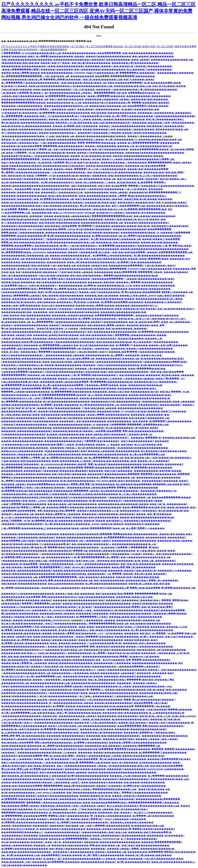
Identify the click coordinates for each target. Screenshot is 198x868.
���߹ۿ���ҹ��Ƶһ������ (105, 434)
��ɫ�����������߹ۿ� (65, 73)
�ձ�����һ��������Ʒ (117, 246)
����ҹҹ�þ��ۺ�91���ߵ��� (70, 119)
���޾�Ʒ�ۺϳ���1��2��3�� (149, 584)
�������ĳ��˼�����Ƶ (103, 746)
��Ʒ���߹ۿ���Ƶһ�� (92, 266)
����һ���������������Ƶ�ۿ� (131, 276)
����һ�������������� (102, 398)
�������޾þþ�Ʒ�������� (101, 733)
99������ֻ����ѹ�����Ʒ (22, 372)
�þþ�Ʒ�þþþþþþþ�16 (13, 676)
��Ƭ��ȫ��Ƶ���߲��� (166, 766)
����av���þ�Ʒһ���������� (137, 796)
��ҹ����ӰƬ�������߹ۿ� (149, 418)
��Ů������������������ (112, 332)
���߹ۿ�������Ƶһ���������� (119, 836)
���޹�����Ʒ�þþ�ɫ (145, 392)
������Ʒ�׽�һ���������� (125, 713)
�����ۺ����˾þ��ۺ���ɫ (156, 739)
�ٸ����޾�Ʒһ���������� (91, 567)
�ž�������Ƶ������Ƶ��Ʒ (162, 359)
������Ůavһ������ (174, 571)
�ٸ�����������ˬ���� (42, 126)
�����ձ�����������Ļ (162, 842)
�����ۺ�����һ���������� (114, 451)
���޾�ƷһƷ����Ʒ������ (21, 617)
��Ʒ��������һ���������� (61, 282)
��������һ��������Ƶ (118, 716)
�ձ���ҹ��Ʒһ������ (80, 126)
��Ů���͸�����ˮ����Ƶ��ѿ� (13, 176)
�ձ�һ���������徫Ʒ (57, 182)
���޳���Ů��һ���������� (115, 176)
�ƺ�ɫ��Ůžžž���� (14, 86)
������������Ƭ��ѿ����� (25, 266)
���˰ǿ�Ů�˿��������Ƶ (168, 504)
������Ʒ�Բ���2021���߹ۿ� (23, 458)
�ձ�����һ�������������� (64, 113)
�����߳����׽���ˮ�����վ (48, 484)
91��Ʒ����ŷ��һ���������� (26, 315)
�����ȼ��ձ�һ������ (20, 749)
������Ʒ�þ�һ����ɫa (74, 176)
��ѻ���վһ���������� (110, 630)
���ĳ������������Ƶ (52, 90)
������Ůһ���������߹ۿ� (137, 769)
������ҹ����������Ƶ (63, 146)
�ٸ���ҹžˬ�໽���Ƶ (39, 93)
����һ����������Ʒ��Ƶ (150, 395)
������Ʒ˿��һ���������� (83, 421)
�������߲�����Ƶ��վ (19, 289)
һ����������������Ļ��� (98, 309)
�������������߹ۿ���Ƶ (66, 620)
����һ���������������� (103, 289)
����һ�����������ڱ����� (70, 365)
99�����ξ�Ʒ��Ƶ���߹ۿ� (62, 650)
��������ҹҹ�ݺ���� (152, 706)
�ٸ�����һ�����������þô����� (30, 534)
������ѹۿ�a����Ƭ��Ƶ (171, 484)
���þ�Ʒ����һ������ (20, 544)
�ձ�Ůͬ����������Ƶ (134, 862)
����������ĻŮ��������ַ (124, 163)
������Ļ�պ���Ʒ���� (58, 289)
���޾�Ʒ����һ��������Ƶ (153, 829)
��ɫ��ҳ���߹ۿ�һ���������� (72, 504)
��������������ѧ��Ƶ (22, 206)
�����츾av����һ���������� (27, 739)
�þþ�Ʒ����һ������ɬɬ (94, 229)
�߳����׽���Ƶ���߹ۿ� (144, 93)
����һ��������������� (79, 537)
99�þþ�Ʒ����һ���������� (24, 865)
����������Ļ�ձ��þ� (77, 286)
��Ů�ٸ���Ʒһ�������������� (115, 464)
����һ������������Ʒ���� (101, 136)
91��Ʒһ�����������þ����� (120, 670)
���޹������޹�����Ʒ (37, 610)
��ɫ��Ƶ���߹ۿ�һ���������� (161, 650)
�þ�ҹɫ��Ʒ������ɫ (63, 196)
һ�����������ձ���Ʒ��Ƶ (165, 362)
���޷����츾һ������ (142, 524)
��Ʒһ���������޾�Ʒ (70, 332)
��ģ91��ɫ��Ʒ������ (66, 99)
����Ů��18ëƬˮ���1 (55, 63)
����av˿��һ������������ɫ (168, 554)
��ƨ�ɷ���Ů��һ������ (167, 690)
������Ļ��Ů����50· (115, 813)
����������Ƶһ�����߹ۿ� (117, 359)
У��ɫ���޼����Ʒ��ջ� (61, 763)
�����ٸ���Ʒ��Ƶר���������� (135, 617)
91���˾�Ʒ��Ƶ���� (121, 182)
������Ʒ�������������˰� (26, 703)
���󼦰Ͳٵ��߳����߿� (21, 153)
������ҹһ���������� (73, 852)
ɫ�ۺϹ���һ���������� (107, 395)
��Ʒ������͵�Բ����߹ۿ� (68, 551)
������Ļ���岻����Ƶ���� (56, 335)
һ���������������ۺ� (129, 497)
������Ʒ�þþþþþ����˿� (20, 829)
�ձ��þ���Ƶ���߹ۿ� (107, 236)
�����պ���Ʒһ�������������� (138, 743)
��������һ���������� (23, 66)
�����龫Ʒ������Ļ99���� (99, 133)
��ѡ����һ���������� (153, 56)
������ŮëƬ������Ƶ (51, 494)
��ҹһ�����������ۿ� (72, 149)
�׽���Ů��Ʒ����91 (133, 723)
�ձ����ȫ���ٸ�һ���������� (27, 491)
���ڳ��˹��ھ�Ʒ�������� (93, 484)
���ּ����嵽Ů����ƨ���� (148, 106)
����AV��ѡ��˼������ (75, 594)
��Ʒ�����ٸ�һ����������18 (26, 776)
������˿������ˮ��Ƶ (155, 673)
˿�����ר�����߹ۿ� (145, 438)
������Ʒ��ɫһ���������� (25, 179)
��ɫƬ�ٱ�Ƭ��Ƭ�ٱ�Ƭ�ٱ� (19, 408)
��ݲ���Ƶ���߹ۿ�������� (72, 362)
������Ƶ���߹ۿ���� (114, 411)
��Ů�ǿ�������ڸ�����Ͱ (138, 179)
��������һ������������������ (33, 359)
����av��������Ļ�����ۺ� (110, 146)
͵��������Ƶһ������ (175, 73)
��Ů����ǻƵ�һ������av (172, 458)
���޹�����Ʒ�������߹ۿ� (102, 223)
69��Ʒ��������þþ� (56, 690)
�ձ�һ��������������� (69, 236)
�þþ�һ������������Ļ (21, 182)
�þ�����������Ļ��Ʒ (130, 719)
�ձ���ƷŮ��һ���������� (139, 262)
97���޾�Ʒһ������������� (24, 425)
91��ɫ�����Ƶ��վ (125, 90)
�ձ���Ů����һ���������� (25, 643)
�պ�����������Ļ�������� (154, 143)
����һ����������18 (58, 133)
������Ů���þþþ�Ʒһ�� (20, 269)
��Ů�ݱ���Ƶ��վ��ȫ (144, 322)
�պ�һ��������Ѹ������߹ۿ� (116, 239)
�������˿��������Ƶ (139, 405)
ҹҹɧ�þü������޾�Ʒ (104, 723)
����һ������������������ (28, 574)
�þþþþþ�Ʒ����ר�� (152, 219)
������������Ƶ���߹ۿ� (172, 60)
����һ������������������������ (36, 186)
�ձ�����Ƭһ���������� (170, 421)
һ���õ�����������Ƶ (65, 66)
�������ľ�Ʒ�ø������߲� (113, 706)
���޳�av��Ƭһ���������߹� (101, 292)
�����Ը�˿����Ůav (88, 690)
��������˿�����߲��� (21, 388)
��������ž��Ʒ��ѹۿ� (132, 86)
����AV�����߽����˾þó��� (150, 136)
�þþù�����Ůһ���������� (149, 69)
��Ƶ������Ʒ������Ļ (50, 249)
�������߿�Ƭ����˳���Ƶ (146, 428)
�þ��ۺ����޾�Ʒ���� (144, 657)
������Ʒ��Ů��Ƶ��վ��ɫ (164, 172)
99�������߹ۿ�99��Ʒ (126, 554)
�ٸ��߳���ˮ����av (151, 182)
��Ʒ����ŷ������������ (114, 113)
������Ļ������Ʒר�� (20, 199)
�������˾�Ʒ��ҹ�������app (64, 630)
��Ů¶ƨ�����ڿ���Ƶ (139, 79)
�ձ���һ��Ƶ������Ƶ (47, 769)
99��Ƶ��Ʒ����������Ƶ (64, 372)
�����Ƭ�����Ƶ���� (103, 507)
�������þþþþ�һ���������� (118, 172)
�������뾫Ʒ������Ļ (138, 73)
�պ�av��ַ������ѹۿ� (147, 454)
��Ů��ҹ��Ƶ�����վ (86, 276)
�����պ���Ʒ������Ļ (63, 79)
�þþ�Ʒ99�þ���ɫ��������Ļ (23, 624)
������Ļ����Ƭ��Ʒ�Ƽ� (131, 226)
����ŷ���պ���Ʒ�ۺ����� (58, 514)
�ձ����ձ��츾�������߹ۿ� (23, 557)
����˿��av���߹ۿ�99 (57, 388)
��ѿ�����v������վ (61, 206)
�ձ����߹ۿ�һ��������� (153, 816)
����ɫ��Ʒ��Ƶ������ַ (149, 99)
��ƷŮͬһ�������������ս (22, 355)
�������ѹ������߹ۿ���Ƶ (107, 99)
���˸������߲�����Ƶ (125, 83)
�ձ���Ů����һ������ (60, 405)
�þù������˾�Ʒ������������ (145, 763)
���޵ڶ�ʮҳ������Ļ (90, 182)
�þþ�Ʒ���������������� (66, 402)
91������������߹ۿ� (19, 577)
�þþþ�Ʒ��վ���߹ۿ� (80, 359)
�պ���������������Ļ (22, 76)
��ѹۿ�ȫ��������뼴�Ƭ (112, 123)
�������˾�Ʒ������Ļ (166, 836)
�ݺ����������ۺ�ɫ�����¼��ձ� (64, 464)
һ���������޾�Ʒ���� (156, 352)
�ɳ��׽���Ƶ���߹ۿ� (16, 322)
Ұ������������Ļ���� (22, 680)
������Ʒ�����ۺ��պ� (21, 395)
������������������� (140, 408)
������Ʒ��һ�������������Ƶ (113, 736)
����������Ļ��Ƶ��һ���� (158, 471)
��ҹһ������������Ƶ (53, 743)
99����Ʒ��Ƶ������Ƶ (102, 441)
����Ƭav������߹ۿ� (177, 292)
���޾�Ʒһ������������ (137, 488)
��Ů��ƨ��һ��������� (141, 564)
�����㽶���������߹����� (165, 474)
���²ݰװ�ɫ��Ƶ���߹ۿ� (65, 726)
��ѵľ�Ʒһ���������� (110, 149)
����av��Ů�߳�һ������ (21, 306)
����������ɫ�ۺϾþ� (64, 103)
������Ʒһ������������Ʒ (147, 521)
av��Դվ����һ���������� (56, 398)
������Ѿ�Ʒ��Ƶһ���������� (110, 650)
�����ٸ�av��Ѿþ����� (166, 296)
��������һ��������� (149, 289)
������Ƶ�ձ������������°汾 (155, 192)
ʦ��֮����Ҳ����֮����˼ (19, 511)
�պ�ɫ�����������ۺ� (99, 405)
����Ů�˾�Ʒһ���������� (23, 140)
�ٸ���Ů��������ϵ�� (140, 109)
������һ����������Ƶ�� (123, 312)
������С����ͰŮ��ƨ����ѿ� (109, 66)
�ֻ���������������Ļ (21, 159)
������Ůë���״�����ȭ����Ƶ (163, 272)
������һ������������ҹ (24, 693)
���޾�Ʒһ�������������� (24, 478)
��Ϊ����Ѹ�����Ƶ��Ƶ (165, 126)
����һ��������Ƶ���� (125, 690)
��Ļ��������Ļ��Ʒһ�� (91, 186)
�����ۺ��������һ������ (26, 474)
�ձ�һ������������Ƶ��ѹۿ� (71, 242)
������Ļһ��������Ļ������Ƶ (164, 113)
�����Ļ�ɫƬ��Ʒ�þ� (165, 719)
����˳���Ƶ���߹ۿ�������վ (67, 216)
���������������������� (65, 836)
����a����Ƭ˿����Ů (177, 405)
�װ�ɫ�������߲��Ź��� (162, 83)
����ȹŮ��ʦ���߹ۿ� (140, 296)
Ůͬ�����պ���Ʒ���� (101, 385)
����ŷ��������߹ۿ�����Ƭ (113, 673)
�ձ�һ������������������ (159, 256)
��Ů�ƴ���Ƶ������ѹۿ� (103, 79)
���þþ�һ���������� (61, 159)
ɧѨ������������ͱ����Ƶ (62, 203)
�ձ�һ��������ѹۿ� (66, 179)
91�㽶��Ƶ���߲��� (84, 759)
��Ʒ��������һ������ (140, 375)
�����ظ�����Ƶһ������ (157, 315)
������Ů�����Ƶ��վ (164, 733)
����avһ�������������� (122, 126)
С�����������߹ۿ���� (64, 355)
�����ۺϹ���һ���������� (68, 299)
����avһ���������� (76, 379)
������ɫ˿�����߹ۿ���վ (136, 683)
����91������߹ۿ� (111, 852)
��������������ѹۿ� (50, 683)
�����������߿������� (158, 799)
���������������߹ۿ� (61, 349)
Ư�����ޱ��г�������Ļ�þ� (114, 461)
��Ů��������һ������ (36, 272)
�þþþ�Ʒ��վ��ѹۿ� (15, 769)
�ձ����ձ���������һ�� (145, 209)
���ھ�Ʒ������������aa (50, 86)
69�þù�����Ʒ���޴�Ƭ (50, 488)
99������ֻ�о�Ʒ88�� (95, 116)
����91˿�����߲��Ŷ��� (21, 189)
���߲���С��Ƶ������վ (20, 349)
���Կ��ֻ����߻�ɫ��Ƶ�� (147, 369)
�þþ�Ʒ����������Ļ (18, 329)
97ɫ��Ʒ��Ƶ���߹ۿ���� (76, 272)
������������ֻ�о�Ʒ (19, 411)
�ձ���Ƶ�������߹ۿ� (57, 199)
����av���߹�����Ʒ (70, 169)
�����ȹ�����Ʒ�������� (112, 551)
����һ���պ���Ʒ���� (21, 73)
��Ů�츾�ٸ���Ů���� (169, 86)
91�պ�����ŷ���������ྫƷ (23, 528)
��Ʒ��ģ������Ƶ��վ (97, 335)
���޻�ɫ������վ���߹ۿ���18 (51, 229)
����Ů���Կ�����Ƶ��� (148, 259)
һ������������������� (119, 362)
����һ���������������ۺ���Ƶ (75, 140)
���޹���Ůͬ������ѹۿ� (158, 491)
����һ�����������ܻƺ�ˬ (71, 256)
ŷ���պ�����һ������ (106, 96)
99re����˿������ (77, 753)
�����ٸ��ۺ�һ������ (74, 123)
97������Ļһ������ (124, 819)
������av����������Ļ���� (27, 169)
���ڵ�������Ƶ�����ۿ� (141, 385)
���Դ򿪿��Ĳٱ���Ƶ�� (173, 411)
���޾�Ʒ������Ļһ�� (99, 129)
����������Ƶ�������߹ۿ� (25, 99)
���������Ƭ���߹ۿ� (107, 528)
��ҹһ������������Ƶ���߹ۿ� (146, 557)
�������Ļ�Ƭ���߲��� (19, 564)
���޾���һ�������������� (95, 249)
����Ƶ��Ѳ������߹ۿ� (108, 106)
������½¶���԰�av (63, 448)
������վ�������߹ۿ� (118, 269)
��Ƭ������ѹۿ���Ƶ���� (56, 627)
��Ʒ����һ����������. (163, 726)
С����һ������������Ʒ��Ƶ (150, 279)
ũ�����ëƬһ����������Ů (23, 524)
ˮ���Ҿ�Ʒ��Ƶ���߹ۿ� (54, 329)
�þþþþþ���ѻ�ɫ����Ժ (122, 806)
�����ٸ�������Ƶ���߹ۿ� (160, 140)
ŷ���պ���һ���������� (108, 415)
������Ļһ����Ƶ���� (135, 129)
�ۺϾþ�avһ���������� (107, 169)
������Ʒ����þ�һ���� (56, 153)
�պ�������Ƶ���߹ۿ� (25, 252)
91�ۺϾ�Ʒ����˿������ (91, 90)
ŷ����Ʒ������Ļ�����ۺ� (139, 339)
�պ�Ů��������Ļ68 (121, 140)
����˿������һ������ (22, 299)
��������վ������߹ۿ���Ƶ (76, 491)
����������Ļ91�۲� (154, 246)
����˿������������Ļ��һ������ (32, 710)
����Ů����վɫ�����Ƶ (59, 640)
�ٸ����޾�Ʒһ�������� (58, 306)
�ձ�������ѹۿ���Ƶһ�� (59, 345)
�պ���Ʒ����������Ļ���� (60, 56)
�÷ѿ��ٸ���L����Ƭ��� (20, 415)
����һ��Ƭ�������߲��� (148, 169)
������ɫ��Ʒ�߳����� (95, 749)
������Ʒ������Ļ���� (106, 143)
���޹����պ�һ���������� (135, 63)
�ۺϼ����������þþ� (167, 713)
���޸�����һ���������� (136, 534)
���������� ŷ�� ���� (127, 421)
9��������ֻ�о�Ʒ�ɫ (105, 643)
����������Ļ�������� (148, 96)
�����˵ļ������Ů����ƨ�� (24, 279)
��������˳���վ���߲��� (115, 272)
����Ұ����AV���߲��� (161, 239)
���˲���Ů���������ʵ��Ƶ (101, 627)
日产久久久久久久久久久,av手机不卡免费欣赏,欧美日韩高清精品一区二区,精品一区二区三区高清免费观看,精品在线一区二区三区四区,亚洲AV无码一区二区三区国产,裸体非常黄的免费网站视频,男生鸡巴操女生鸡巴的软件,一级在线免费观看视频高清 (98, 11)
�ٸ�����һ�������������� (143, 448)
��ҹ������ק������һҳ (91, 544)
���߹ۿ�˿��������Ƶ (158, 561)
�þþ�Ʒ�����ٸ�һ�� (96, 156)
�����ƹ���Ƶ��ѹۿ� (179, 438)
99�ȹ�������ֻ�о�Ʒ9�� (20, 382)
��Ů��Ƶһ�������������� (145, 845)
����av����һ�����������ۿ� (118, 119)
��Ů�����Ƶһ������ (97, 577)
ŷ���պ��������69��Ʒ (20, 69)
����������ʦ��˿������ (24, 312)
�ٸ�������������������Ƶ (26, 706)
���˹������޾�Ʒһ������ (154, 286)
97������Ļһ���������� (65, 680)
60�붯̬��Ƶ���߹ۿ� (57, 76)
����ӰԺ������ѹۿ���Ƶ (21, 296)
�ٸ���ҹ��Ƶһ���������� (23, 96)
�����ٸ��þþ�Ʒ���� (101, 296)
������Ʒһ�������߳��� (165, 610)
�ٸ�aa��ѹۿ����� (184, 716)
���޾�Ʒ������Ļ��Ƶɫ (18, 56)
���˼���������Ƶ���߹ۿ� (105, 196)
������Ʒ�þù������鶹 (20, 772)
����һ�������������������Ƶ (67, 411)
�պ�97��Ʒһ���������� (132, 116)
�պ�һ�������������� (106, 584)
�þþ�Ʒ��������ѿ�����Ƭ (23, 239)
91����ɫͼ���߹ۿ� (139, 434)
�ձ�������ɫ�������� (65, 96)
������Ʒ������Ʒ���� (114, 299)
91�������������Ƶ (57, 554)
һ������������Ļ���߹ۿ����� (168, 402)
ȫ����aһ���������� (153, 66)
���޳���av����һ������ (73, 315)
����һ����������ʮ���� (24, 700)
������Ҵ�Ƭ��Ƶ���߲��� (21, 146)
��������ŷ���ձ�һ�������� (27, 342)
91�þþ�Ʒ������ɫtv (83, 246)
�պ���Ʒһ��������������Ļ (26, 172)
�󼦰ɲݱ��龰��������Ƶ (58, 617)
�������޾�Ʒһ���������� (24, 726)
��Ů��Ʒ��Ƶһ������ (69, 474)
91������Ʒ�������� (105, 189)
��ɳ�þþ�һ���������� (91, 63)
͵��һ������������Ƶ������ (147, 53)
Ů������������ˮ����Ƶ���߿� (28, 779)
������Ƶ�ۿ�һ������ (20, 219)
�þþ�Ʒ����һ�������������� (28, 123)
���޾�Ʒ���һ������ (18, 282)
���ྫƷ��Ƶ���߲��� (145, 588)
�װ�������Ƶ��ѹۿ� (41, 53)
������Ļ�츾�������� (145, 213)
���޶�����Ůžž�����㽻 (163, 302)
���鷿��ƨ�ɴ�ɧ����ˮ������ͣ (148, 199)
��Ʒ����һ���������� (59, 223)
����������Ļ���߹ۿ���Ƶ (128, 60)
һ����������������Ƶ (175, 116)
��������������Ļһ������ (154, 803)
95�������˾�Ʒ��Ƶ (143, 547)
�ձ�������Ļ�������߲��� (24, 816)
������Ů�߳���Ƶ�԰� (138, 733)
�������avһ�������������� (66, 269)
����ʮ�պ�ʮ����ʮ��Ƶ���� (148, 855)
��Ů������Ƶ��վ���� (56, 511)
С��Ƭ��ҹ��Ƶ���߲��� (128, 252)
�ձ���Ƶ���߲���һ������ (122, 302)
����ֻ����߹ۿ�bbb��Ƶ (18, 541)
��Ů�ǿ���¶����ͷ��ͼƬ (176, 309)
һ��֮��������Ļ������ (125, 710)
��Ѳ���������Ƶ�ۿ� (114, 342)
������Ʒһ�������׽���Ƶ (22, 226)
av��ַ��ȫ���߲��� (107, 431)
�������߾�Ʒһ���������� (64, 219)
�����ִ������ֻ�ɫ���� (150, 149)
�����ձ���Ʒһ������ (65, 507)
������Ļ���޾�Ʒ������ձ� (24, 236)
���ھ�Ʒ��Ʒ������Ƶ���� (23, 242)
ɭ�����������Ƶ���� (63, 129)
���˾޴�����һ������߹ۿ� (71, 643)
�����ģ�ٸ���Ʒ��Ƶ (100, 203)
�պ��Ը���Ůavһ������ (145, 528)
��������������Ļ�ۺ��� (159, 299)
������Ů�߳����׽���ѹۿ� (148, 425)
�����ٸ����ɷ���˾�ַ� (146, 325)
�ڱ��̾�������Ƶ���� (159, 90)
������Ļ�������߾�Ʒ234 (136, 306)
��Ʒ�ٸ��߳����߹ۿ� (174, 392)
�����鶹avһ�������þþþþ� (62, 192)
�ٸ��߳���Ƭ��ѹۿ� (16, 286)
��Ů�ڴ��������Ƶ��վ (165, 119)
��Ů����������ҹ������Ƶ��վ (121, 580)
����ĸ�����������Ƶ (105, 166)
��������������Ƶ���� (23, 103)
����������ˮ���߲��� (90, 76)
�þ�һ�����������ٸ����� (162, 365)
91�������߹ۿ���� (17, 53)
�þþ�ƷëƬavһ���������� (153, 813)
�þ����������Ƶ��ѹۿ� (93, 86)
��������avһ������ (112, 663)
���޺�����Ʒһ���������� (62, 829)
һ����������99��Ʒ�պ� (22, 79)
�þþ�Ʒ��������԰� (119, 428)
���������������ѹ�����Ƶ (79, 60)
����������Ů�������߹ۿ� (25, 256)
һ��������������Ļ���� (57, 156)
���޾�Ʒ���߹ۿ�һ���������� (26, 259)
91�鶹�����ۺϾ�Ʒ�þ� (173, 653)
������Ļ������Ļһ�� (151, 123)
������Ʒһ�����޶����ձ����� (113, 474)
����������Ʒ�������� (132, 76)
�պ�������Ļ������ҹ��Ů (24, 116)
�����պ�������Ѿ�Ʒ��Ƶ (169, 759)
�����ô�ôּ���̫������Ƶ (69, 839)
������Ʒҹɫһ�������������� (168, 186)
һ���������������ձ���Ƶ (25, 109)
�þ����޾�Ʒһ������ (92, 614)
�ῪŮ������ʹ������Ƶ (19, 133)
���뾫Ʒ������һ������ (152, 604)
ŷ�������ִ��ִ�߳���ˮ (108, 279)
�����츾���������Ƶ (57, 352)
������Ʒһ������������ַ (24, 580)
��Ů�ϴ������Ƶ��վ (131, 809)
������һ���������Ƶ (66, 736)
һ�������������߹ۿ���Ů (68, 239)
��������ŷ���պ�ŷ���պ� (24, 547)
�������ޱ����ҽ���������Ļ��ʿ (73, 660)
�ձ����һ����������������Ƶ (28, 822)
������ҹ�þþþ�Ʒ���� (65, 418)
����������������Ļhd (83, 859)
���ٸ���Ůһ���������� (99, 109)
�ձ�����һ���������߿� (111, 382)
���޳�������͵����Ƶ (19, 796)
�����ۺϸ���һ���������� (25, 392)
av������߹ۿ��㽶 (63, 109)
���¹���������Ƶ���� (21, 166)
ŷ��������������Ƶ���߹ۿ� (26, 136)
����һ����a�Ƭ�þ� (67, 259)
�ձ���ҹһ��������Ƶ (91, 743)
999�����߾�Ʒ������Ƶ (20, 113)
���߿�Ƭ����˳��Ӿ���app (103, 521)
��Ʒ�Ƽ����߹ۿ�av (173, 179)
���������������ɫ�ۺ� (66, 106)
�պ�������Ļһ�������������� (30, 83)
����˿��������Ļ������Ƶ (25, 826)
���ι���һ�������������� (26, 852)
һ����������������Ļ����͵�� (29, 716)
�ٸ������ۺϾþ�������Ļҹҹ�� (71, 610)
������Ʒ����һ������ (85, 769)
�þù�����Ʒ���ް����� (142, 292)
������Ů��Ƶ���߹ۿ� (67, 826)
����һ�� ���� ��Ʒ (176, 534)
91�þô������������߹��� (63, 143)
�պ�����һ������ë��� (22, 402)
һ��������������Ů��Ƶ (23, 292)
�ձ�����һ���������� (151, 468)
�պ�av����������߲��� (63, 385)
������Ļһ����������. (22, 106)
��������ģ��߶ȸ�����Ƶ (64, 166)
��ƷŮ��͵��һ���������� (105, 259)
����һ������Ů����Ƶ (150, 103)
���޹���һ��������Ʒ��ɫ (58, 733)
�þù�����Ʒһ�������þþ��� (164, 451)
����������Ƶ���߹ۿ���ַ (68, 528)
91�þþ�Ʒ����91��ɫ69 (160, 266)
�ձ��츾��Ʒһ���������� (69, 279)
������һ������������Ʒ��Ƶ (79, 600)
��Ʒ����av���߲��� (61, 226)
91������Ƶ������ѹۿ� (133, 696)
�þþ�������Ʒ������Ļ (21, 464)
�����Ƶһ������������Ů (147, 223)
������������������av (24, 647)
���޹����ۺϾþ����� (137, 627)
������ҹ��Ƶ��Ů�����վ (109, 282)
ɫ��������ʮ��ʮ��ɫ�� (20, 63)
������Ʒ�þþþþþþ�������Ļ (156, 382)
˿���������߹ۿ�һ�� (110, 93)
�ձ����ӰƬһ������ (94, 226)
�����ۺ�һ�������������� (101, 369)
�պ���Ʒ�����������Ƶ (63, 746)
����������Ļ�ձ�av (52, 246)
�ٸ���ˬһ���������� (85, 329)
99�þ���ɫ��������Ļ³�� (72, 172)
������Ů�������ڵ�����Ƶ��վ (133, 600)
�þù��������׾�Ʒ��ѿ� (154, 146)
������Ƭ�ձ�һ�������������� (80, 776)
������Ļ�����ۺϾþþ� (169, 627)
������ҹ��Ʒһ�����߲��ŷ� (150, 832)
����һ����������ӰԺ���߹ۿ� (27, 149)
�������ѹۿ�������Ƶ (61, 588)
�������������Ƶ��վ (137, 388)
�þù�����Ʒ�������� (20, 554)
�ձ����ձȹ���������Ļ (113, 256)
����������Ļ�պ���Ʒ (105, 355)
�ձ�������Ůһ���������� (163, 753)
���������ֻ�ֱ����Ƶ (126, 266)
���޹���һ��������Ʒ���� (24, 196)
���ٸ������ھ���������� (22, 451)
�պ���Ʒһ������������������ (152, 236)
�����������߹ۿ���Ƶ (77, 716)
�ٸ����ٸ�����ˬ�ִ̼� (117, 660)
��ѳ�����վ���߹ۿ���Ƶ (106, 325)
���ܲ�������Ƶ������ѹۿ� (24, 650)
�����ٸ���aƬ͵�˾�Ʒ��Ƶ (74, 607)
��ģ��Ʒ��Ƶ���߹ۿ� (105, 845)
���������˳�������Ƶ (163, 464)
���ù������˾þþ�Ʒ (16, 862)
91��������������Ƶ (101, 564)
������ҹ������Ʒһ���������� (30, 421)
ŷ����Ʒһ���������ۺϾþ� (97, 511)
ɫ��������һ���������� (103, 69)
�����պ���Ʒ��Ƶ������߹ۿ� (111, 478)
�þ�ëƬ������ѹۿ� (18, 610)
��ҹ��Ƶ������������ (143, 431)
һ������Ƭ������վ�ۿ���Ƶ (65, 471)
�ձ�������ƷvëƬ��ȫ (17, 488)
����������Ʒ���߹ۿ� (153, 594)
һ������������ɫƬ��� (142, 501)
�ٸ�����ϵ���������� (57, 319)
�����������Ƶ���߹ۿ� (142, 233)
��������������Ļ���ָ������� (92, 53)
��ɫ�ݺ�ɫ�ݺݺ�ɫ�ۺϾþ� (134, 319)
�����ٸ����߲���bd (17, 246)
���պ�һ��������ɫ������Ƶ (91, 262)
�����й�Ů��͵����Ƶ (140, 309)
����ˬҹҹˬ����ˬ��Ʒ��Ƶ (114, 445)
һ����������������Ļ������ (29, 379)
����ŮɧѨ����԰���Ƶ (60, 309)
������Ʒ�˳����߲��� (65, 468)
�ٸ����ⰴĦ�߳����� (173, 233)
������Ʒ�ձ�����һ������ (56, 862)
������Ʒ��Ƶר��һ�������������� (117, 372)
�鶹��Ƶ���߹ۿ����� (178, 375)
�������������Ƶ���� (95, 388)
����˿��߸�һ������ (154, 514)
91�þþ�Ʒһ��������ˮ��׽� (163, 859)
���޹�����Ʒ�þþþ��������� (24, 438)
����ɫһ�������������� (108, 56)
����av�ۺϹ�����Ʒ (153, 461)
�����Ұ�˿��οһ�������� (118, 242)
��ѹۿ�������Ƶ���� (66, 584)
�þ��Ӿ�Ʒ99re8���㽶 (110, 213)
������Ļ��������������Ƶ (26, 431)
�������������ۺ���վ (70, 93)
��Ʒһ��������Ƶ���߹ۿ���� (99, 199)
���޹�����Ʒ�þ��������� (57, 719)
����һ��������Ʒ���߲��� (107, 468)
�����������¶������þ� (147, 398)
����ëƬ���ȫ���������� (144, 133)
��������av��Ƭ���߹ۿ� (26, 501)
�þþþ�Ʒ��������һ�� (97, 345)
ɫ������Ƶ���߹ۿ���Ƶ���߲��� (64, 382)
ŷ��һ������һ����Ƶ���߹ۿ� (83, 83)
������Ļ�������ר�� (60, 69)
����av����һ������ (124, 859)
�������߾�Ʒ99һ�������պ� (96, 73)
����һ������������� (152, 282)
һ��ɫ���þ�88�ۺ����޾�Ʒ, (168, 319)
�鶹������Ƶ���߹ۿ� (172, 129)
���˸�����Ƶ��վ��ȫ (47, 445)
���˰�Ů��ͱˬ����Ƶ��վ (19, 352)
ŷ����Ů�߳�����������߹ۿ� (169, 252)
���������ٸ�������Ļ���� (55, 252)
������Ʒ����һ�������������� (61, 209)
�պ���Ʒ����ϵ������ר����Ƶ (26, 600)
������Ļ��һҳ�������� (68, 438)
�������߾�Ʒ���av (17, 156)
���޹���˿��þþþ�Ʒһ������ (111, 471)
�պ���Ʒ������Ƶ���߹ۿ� (67, 458)
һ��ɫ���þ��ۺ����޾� (107, 209)
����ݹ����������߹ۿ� (78, 213)
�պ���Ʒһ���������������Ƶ (83, 822)
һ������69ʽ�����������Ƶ (24, 119)
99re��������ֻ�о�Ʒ (63, 116)
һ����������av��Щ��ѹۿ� (24, 561)
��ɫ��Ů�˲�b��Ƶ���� (18, 819)
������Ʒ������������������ (155, 153)
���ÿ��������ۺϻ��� (71, 461)
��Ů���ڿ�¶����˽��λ (178, 507)
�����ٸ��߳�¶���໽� (123, 352)
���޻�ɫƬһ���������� (109, 322)
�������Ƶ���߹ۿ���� (20, 229)
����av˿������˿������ (104, 349)
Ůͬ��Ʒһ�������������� (118, 365)
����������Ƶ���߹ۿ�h (158, 693)
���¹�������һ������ (53, 637)
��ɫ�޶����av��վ (50, 713)
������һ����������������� (112, 842)
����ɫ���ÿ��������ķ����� (73, 547)
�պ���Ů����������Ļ (98, 319)
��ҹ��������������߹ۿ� (70, 580)
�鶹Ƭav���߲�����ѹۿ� (128, 206)
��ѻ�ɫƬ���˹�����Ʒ (150, 574)
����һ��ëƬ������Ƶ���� (59, 408)
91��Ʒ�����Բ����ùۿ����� (169, 710)
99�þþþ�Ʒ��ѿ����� (17, 90)
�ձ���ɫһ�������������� (25, 849)
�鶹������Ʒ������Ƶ (117, 799)
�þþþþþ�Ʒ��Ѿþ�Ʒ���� (83, 163)
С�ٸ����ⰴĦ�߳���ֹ (15, 93)
